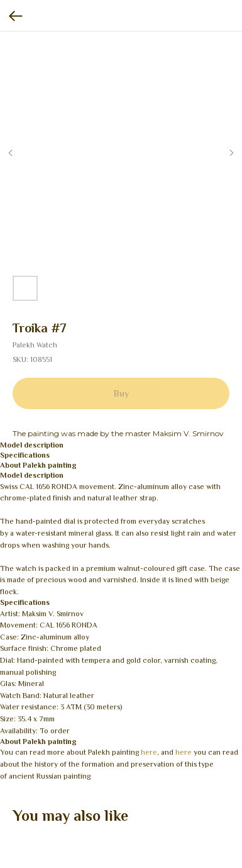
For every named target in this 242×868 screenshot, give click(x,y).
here (149, 752)
